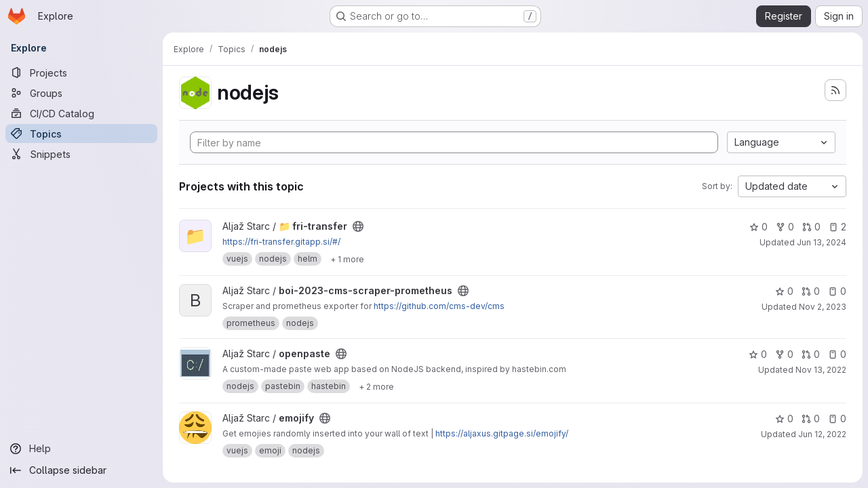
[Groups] (81, 93)
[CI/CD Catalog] (81, 113)
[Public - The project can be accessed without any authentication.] (358, 226)
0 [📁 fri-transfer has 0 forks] (785, 227)
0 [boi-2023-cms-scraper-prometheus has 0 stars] (784, 291)
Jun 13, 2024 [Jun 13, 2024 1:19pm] (822, 242)
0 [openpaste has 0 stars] (758, 354)
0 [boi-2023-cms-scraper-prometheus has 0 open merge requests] (811, 291)
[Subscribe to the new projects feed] (835, 90)
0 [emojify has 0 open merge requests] (811, 419)
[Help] (81, 449)
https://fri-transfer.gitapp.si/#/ (281, 242)
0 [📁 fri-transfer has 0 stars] (758, 227)
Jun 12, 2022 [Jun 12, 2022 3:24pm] (822, 434)
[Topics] (81, 134)
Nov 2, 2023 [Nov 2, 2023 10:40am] (823, 307)
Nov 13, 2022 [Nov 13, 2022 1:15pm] (821, 370)
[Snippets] (81, 154)
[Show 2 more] (376, 386)
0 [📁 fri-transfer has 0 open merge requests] (811, 227)
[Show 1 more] (347, 259)
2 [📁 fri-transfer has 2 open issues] (837, 227)
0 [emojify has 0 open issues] (837, 419)
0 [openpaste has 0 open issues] (837, 354)
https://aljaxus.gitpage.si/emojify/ (502, 433)
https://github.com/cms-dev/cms (439, 306)
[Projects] (81, 73)
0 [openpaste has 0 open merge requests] (811, 354)
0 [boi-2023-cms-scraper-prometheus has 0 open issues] (837, 291)
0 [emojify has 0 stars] (784, 419)
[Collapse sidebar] (81, 470)
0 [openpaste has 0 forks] (784, 354)
